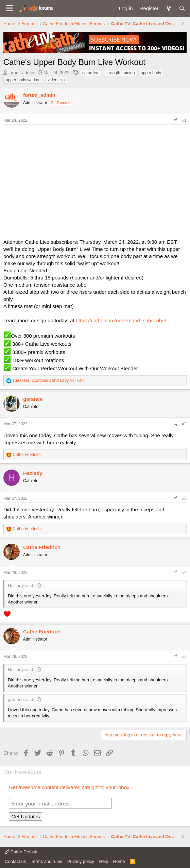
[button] (9, 8)
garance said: (21, 700)
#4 (184, 573)
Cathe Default (21, 852)
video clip (56, 80)
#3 (184, 498)
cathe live (91, 73)
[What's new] (168, 8)
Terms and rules (47, 861)
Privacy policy (81, 861)
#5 (184, 657)
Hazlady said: (21, 586)
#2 (184, 424)
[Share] (176, 121)
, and (48, 380)
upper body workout (24, 80)
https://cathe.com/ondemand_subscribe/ (121, 320)
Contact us (15, 861)
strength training (120, 73)
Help (104, 861)
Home (119, 861)
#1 (184, 120)
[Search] (182, 8)
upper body (151, 73)
